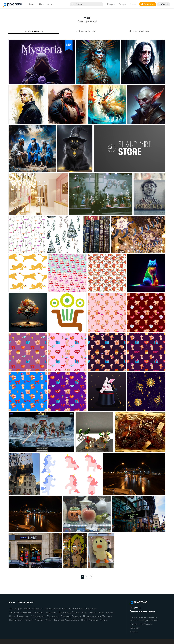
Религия (39, 620)
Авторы (122, 4)
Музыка (110, 612)
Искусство (51, 612)
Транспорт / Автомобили (66, 620)
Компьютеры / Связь (69, 612)
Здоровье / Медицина (20, 612)
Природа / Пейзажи (71, 616)
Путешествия (16, 620)
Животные (91, 609)
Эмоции (104, 620)
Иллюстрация (46, 4)
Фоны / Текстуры (89, 620)
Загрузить (148, 4)
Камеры (133, 4)
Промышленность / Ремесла (97, 616)
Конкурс (111, 4)
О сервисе (135, 608)
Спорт (49, 620)
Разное (29, 620)
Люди (84, 612)
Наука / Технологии (19, 616)
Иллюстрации (26, 602)
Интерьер (38, 612)
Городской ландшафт (56, 609)
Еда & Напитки (76, 609)
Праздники (53, 616)
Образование (38, 616)
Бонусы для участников (142, 611)
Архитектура (16, 609)
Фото (31, 4)
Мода (101, 612)
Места (93, 612)
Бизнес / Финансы (34, 609)
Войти (164, 4)
